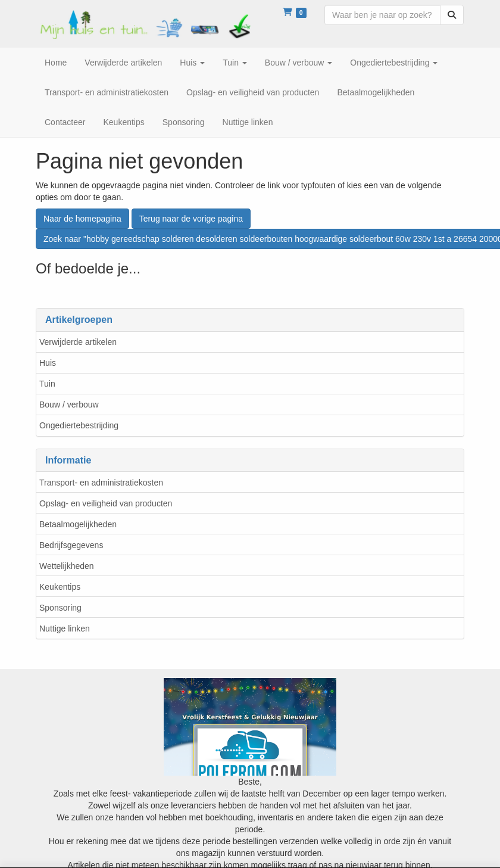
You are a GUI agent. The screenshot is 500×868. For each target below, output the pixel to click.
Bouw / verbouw (69, 405)
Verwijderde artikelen (78, 342)
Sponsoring (60, 608)
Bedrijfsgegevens (71, 545)
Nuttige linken (65, 629)
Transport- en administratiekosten (101, 483)
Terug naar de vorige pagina (191, 219)
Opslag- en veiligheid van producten (106, 503)
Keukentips (60, 587)
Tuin (47, 384)
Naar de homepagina (82, 219)
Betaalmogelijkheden (78, 524)
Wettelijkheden (67, 566)
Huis (48, 363)
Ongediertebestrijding (79, 425)
